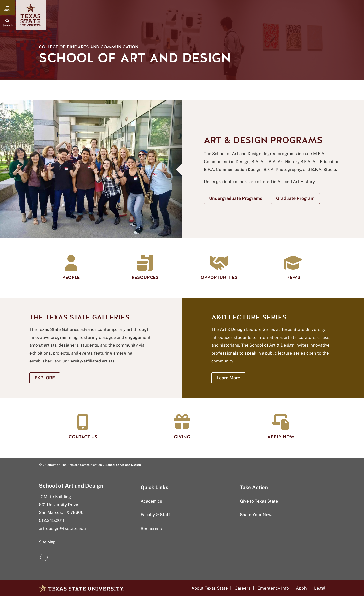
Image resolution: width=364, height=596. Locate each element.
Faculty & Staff (155, 515)
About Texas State (210, 588)
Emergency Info (273, 588)
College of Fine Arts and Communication (89, 47)
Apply (302, 588)
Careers (243, 588)
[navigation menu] (7, 7)
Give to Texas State (259, 501)
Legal (320, 588)
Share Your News (257, 515)
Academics (151, 501)
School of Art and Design (71, 486)
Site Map (47, 542)
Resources (151, 529)
